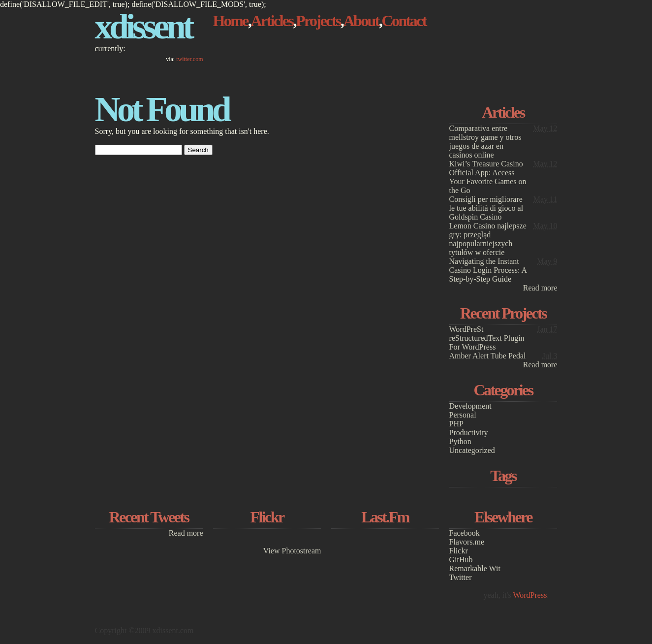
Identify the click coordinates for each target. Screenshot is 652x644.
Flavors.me (467, 542)
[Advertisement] (503, 43)
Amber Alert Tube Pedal (488, 356)
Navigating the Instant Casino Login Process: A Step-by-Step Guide (488, 270)
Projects (318, 21)
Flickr (459, 551)
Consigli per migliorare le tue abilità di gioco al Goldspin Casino (486, 208)
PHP (456, 424)
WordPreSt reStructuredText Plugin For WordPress (487, 338)
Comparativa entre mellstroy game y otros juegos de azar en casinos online (485, 142)
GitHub (461, 560)
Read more (540, 288)
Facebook (465, 533)
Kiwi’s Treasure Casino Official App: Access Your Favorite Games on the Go (488, 177)
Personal (463, 415)
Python (460, 441)
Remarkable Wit (475, 568)
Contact (404, 21)
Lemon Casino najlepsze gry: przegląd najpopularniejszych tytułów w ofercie (488, 239)
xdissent (143, 27)
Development (470, 406)
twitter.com (189, 59)
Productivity (469, 433)
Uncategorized (472, 450)
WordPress (530, 595)
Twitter (461, 577)
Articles (272, 21)
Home (231, 21)
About (361, 21)
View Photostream (292, 551)
